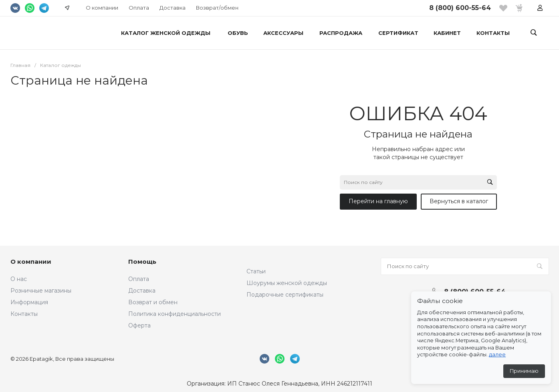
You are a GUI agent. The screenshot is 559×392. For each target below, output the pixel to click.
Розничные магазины (41, 291)
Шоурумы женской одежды (287, 283)
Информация (29, 302)
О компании (102, 8)
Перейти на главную (378, 201)
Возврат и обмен (153, 302)
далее (497, 355)
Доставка (173, 8)
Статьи (256, 271)
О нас (19, 279)
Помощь (142, 262)
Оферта (139, 325)
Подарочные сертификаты (285, 295)
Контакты (24, 314)
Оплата (139, 8)
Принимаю (524, 371)
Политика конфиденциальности (175, 314)
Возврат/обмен (217, 8)
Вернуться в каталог (459, 201)
